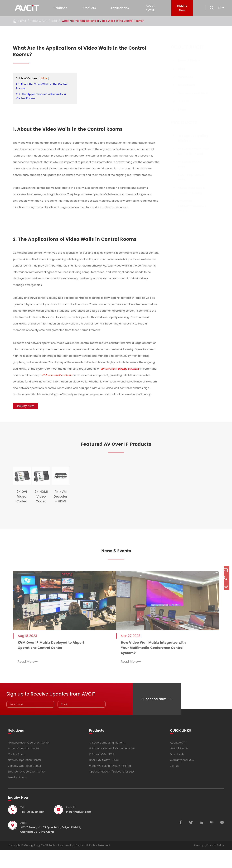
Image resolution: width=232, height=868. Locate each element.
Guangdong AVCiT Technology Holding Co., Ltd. (54, 863)
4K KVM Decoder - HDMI (142, 525)
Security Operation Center (25, 784)
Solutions (60, 8)
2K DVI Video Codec (37, 525)
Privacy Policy (215, 863)
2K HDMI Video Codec (90, 525)
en (220, 8)
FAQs (179, 110)
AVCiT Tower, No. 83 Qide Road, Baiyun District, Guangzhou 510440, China (51, 847)
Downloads (184, 85)
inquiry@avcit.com (79, 830)
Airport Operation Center (24, 766)
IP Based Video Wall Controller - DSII (190, 151)
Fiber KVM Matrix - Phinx (189, 177)
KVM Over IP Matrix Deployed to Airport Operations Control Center (51, 665)
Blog (54, 21)
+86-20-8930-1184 (32, 830)
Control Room (17, 772)
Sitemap (199, 863)
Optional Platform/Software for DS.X (189, 206)
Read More (28, 681)
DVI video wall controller (58, 375)
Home (22, 21)
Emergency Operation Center (27, 789)
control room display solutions (120, 369)
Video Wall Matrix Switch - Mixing (189, 190)
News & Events (186, 60)
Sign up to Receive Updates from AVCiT (64, 710)
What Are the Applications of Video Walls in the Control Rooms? (103, 21)
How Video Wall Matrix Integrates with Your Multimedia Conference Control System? (161, 667)
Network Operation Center (25, 778)
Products (89, 8)
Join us (181, 102)
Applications (119, 8)
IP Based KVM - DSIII (187, 164)
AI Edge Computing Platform (190, 138)
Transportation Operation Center (29, 760)
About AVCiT (149, 8)
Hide (44, 78)
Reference (183, 77)
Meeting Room (17, 795)
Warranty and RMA (190, 93)
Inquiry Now (181, 8)
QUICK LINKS (181, 747)
